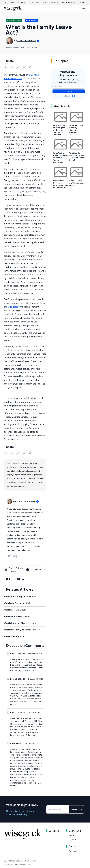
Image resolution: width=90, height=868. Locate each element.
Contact (72, 839)
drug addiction (13, 307)
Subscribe (69, 91)
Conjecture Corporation (28, 861)
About (71, 836)
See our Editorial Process (14, 570)
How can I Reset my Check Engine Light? (77, 183)
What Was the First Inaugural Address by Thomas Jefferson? (59, 130)
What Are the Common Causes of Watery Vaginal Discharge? (60, 158)
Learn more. (81, 2)
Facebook (73, 851)
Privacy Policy (8, 864)
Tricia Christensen (27, 41)
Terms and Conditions (22, 864)
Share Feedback (35, 570)
